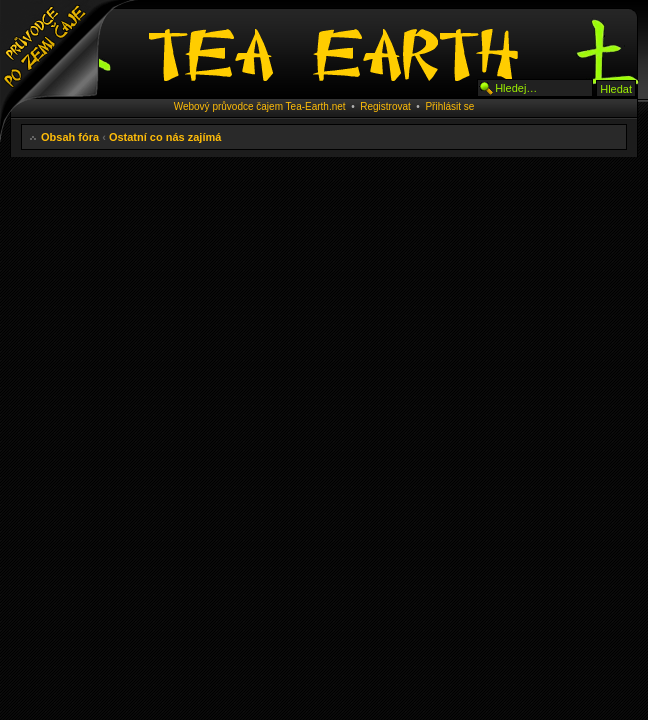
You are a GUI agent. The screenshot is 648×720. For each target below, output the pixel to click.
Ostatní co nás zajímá (165, 137)
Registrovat (385, 106)
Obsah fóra (70, 137)
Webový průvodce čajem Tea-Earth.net (260, 106)
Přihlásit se (449, 106)
